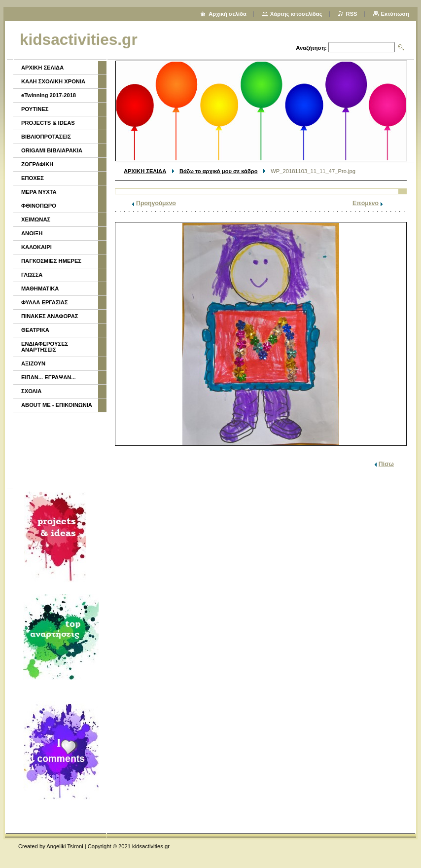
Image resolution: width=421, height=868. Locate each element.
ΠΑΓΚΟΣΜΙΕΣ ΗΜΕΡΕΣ (51, 261)
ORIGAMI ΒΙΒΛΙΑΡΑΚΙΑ (52, 150)
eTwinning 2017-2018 (49, 95)
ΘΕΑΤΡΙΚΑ (35, 330)
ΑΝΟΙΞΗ (32, 233)
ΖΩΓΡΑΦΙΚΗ (37, 164)
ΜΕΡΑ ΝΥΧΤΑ (39, 192)
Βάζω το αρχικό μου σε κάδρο (218, 171)
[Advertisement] (59, 449)
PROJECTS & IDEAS (48, 123)
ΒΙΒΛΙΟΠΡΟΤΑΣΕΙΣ (46, 137)
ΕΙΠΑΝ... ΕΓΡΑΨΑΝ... (49, 377)
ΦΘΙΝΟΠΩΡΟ (39, 206)
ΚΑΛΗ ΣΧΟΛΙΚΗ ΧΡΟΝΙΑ (53, 81)
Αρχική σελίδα (228, 14)
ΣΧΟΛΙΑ (31, 391)
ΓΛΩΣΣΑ (32, 275)
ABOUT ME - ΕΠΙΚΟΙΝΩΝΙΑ (57, 405)
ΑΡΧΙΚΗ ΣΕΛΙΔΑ (145, 171)
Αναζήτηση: (311, 48)
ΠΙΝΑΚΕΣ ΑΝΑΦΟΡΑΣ (50, 316)
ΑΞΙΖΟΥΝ (33, 363)
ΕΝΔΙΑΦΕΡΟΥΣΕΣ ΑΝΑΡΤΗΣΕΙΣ (45, 347)
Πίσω (386, 464)
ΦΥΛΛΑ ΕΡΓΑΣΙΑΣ (45, 302)
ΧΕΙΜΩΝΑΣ (36, 219)
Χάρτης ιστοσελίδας (296, 14)
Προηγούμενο (156, 203)
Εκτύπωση (395, 14)
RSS (352, 14)
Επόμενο (366, 203)
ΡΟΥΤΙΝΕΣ (35, 109)
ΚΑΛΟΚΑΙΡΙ (36, 247)
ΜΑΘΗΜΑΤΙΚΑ (40, 289)
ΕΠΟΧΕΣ (33, 178)
